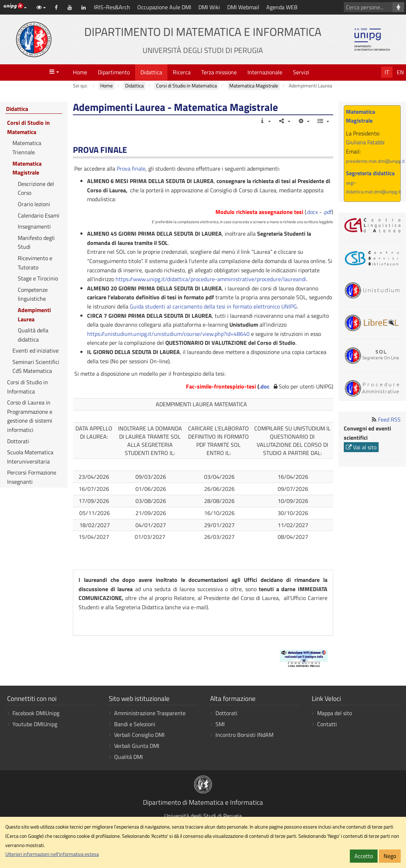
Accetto (364, 856)
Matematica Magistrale (27, 168)
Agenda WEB (282, 7)
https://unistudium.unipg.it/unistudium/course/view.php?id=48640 (168, 334)
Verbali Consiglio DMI (139, 735)
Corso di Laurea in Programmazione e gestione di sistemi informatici (30, 416)
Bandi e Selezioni (135, 724)
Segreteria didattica (370, 173)
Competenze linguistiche (33, 294)
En (400, 72)
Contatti (327, 724)
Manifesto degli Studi (36, 242)
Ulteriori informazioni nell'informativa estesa (52, 854)
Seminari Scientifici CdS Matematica (36, 366)
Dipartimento (114, 72)
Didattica (151, 72)
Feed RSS (389, 419)
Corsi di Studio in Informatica (28, 387)
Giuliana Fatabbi (365, 142)
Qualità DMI (129, 757)
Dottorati (18, 441)
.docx (312, 212)
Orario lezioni (34, 204)
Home (80, 72)
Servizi (301, 72)
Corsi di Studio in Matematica (28, 127)
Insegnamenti (34, 226)
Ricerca (182, 72)
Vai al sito (361, 447)
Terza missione (219, 72)
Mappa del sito (335, 713)
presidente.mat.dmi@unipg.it (375, 161)
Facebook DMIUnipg (36, 713)
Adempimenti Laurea (34, 315)
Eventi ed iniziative (36, 350)
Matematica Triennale (27, 148)
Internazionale (265, 72)
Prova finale (131, 168)
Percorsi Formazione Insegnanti (32, 477)
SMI (220, 724)
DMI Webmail (243, 7)
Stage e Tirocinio (38, 278)
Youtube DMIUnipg (35, 724)
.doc (264, 386)
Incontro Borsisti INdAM (244, 735)
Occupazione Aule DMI (164, 7)
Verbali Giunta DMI (137, 746)
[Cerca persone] (398, 7)
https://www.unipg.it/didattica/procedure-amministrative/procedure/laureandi (211, 279)
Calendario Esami (39, 215)
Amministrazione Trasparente (150, 713)
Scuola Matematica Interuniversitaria (30, 457)
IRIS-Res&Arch (112, 7)
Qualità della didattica (33, 335)
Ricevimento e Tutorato (35, 263)
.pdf (327, 212)
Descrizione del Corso (36, 188)
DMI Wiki (209, 7)
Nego (390, 856)
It (387, 72)
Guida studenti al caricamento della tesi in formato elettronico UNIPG (213, 306)
